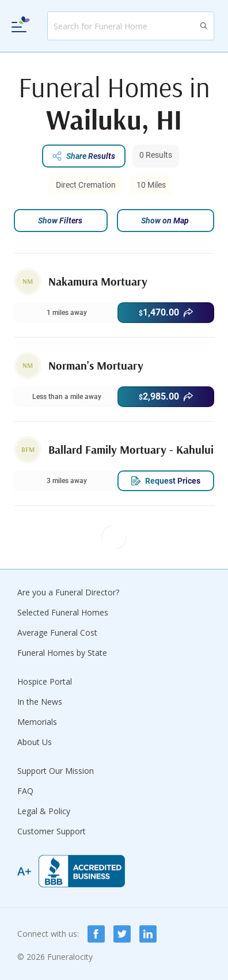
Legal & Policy (44, 811)
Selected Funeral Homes (63, 612)
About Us (35, 742)
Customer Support (52, 831)
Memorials (37, 722)
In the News (40, 702)
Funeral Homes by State (62, 653)
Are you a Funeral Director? (68, 592)
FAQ (25, 791)
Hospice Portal (45, 681)
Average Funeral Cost (57, 633)
